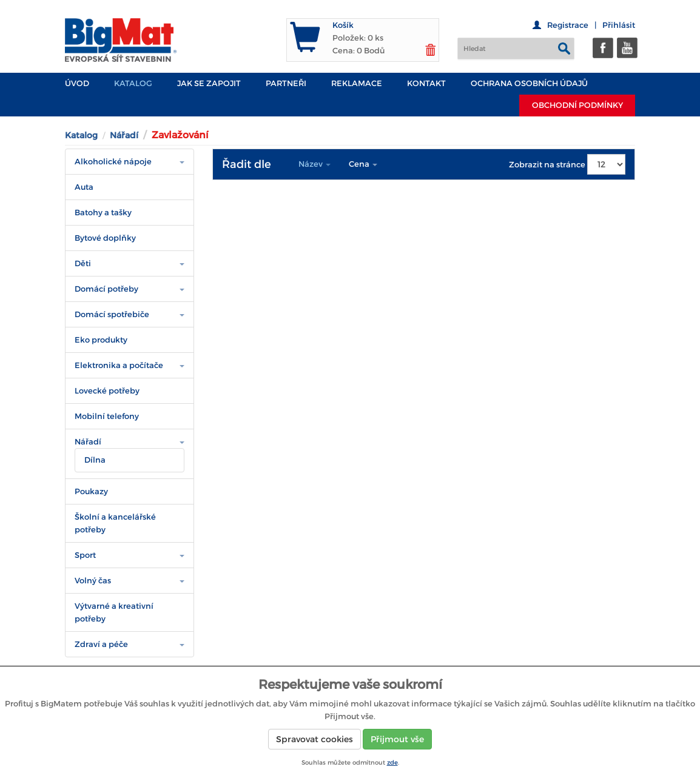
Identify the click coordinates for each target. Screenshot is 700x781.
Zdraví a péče (101, 644)
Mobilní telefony (107, 416)
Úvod (77, 83)
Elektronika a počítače (119, 365)
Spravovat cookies (315, 739)
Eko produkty (101, 340)
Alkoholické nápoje (113, 162)
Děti (83, 263)
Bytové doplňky (105, 238)
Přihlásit (619, 25)
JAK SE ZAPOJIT (209, 83)
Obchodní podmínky (577, 105)
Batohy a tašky (103, 213)
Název (315, 164)
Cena (363, 164)
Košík (343, 25)
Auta (84, 187)
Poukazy (91, 491)
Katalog (133, 83)
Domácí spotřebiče (112, 314)
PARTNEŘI (286, 83)
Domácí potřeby (106, 289)
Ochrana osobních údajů (529, 83)
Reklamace (357, 83)
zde (392, 763)
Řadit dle (247, 164)
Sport (85, 555)
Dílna (95, 460)
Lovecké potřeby (107, 391)
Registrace (568, 25)
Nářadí (124, 135)
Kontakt (426, 83)
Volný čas (93, 581)
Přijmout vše (397, 739)
